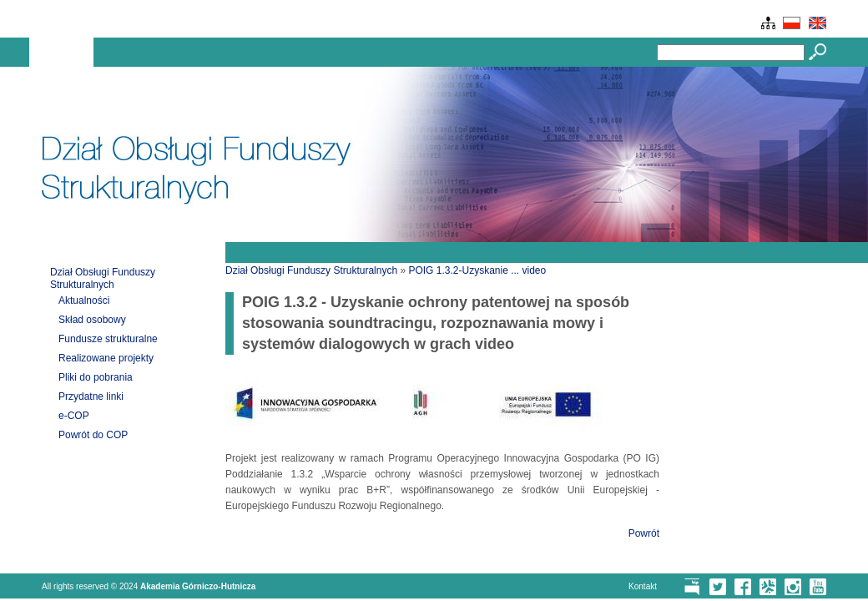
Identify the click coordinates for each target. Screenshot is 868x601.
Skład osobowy (92, 320)
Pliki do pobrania (96, 377)
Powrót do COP (93, 435)
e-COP (74, 416)
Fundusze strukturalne (108, 339)
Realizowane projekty (106, 358)
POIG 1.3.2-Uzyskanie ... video (477, 270)
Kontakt (643, 586)
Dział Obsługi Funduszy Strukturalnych (103, 278)
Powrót (644, 533)
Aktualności (84, 300)
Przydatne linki (91, 396)
